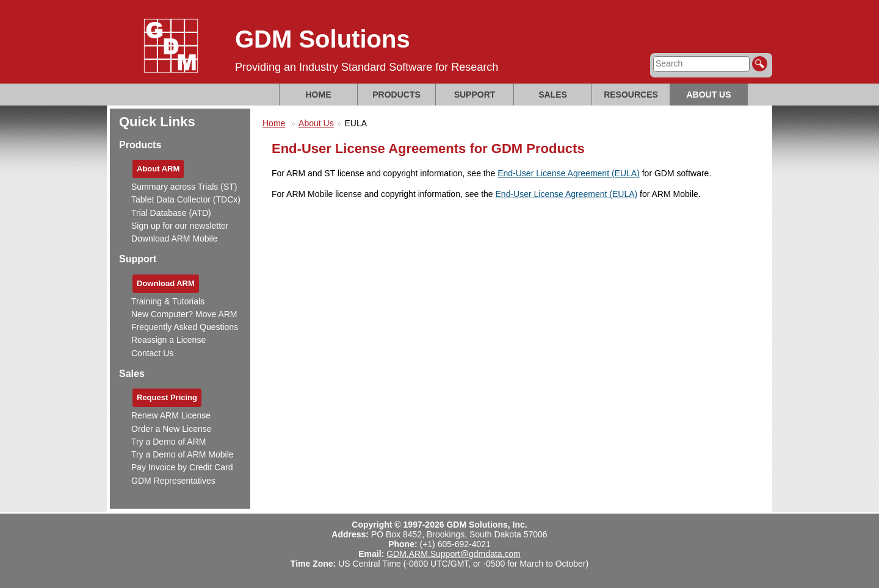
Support (475, 95)
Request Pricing (167, 397)
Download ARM (166, 283)
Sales (553, 95)
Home (319, 95)
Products (396, 95)
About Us (708, 95)
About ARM (158, 169)
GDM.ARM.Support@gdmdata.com (454, 554)
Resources (631, 95)
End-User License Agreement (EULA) (569, 173)
